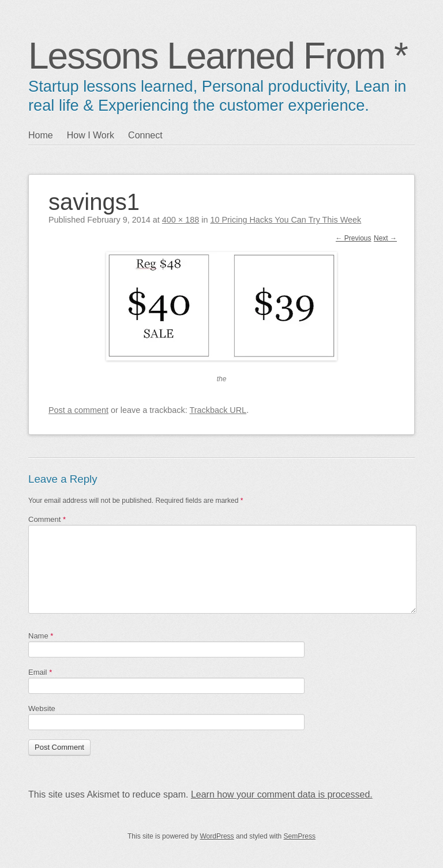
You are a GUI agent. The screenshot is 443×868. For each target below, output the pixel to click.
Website (42, 709)
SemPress (300, 836)
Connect (145, 135)
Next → (385, 238)
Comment (47, 519)
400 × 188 (181, 220)
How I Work (91, 135)
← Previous (354, 238)
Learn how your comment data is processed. (282, 794)
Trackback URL (218, 410)
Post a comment (78, 410)
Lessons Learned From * (218, 56)
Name (41, 636)
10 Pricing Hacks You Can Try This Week (286, 220)
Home (41, 135)
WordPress (217, 836)
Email (40, 672)
